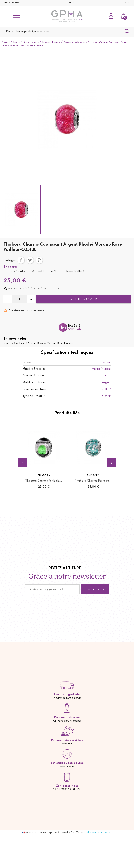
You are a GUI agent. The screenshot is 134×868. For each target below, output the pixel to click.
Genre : (27, 362)
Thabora (10, 267)
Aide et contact (12, 3)
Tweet (30, 260)
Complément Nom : (35, 389)
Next (112, 463)
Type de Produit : (34, 396)
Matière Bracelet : (35, 369)
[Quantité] (19, 299)
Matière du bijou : (34, 383)
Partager (21, 260)
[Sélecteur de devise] (72, 3)
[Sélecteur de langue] (128, 3)
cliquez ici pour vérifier (99, 833)
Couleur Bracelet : (34, 376)
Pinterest (39, 260)
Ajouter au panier (83, 299)
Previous (23, 463)
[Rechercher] (67, 32)
